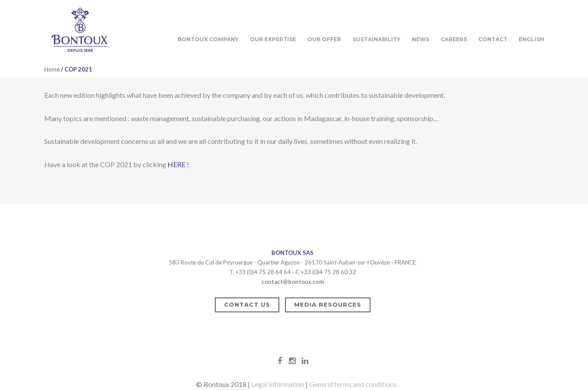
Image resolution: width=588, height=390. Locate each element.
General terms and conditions (353, 384)
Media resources (328, 304)
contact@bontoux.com (293, 282)
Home (52, 69)
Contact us (247, 304)
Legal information (278, 384)
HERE (176, 164)
